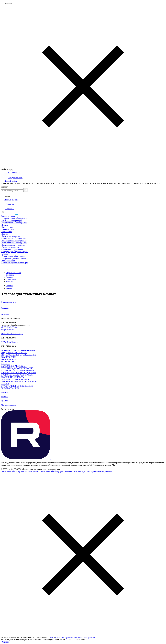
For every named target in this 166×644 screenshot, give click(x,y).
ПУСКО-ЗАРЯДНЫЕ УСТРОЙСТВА (17, 375)
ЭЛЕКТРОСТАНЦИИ (10, 388)
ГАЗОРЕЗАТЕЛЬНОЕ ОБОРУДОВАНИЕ (18, 350)
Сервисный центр (13, 273)
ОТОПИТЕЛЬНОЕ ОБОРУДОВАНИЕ (17, 368)
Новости (10, 277)
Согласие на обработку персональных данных (21, 471)
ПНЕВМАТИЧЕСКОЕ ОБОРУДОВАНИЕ (18, 373)
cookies (50, 637)
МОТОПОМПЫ (8, 362)
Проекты (5, 401)
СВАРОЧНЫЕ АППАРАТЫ (13, 377)
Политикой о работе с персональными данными (75, 637)
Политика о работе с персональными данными (92, 471)
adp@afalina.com (8, 329)
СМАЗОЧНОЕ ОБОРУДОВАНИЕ (15, 379)
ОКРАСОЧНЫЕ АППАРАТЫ (13, 366)
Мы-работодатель (8, 405)
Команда (5, 392)
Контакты (10, 282)
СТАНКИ (5, 384)
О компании (11, 279)
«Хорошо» (5, 642)
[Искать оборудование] (12, 191)
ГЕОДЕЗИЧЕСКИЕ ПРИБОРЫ (14, 353)
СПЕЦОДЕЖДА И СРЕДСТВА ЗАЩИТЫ (19, 381)
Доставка (10, 275)
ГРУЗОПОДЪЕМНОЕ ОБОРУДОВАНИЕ (18, 355)
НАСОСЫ (5, 364)
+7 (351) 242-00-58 (9, 327)
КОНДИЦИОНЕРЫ (9, 359)
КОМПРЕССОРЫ (9, 357)
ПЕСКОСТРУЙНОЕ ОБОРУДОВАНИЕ (18, 370)
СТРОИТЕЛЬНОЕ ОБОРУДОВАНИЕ (17, 386)
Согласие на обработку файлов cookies (56, 471)
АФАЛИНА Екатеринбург (12, 334)
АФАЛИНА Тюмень (9, 342)
